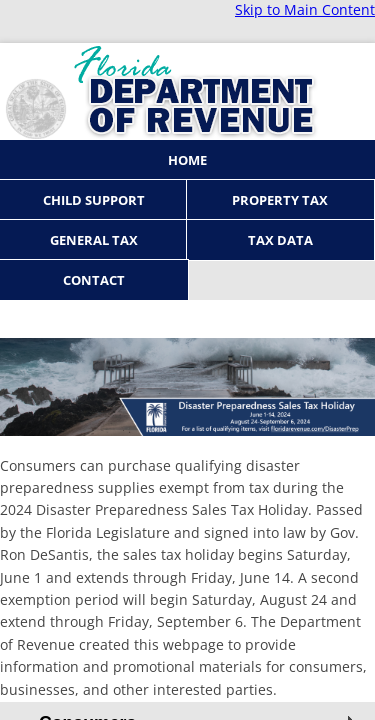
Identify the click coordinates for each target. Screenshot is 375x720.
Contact (94, 280)
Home (187, 160)
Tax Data (280, 240)
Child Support (94, 200)
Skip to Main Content (305, 9)
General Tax (94, 240)
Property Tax (280, 200)
